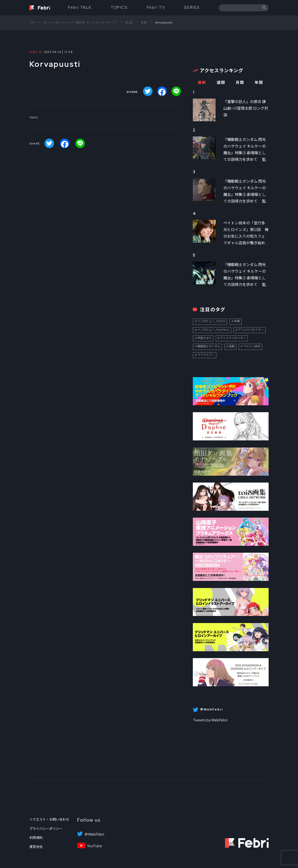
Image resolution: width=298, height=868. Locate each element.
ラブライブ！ (206, 355)
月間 (240, 83)
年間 (259, 83)
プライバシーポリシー (46, 829)
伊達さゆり (204, 338)
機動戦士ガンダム (209, 346)
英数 (144, 23)
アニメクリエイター (251, 330)
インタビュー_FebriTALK (213, 330)
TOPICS (119, 7)
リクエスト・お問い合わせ (49, 819)
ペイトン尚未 (252, 346)
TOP (32, 23)
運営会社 (36, 847)
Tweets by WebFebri (210, 720)
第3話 (129, 23)
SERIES (192, 7)
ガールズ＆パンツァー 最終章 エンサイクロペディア (80, 23)
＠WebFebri (94, 834)
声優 (237, 321)
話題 (232, 346)
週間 (221, 83)
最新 (202, 83)
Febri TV (156, 7)
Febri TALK (80, 7)
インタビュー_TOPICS (211, 321)
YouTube (94, 846)
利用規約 (36, 838)
